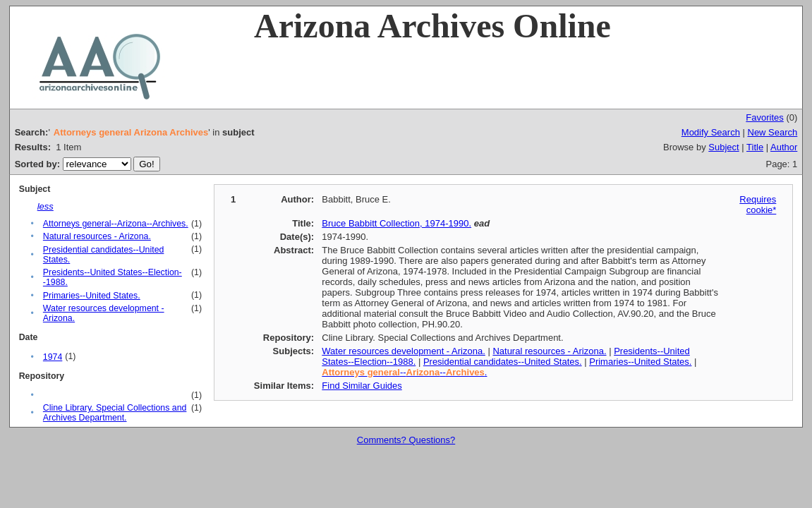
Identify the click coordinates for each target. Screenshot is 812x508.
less (46, 206)
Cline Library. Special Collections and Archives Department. (115, 413)
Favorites (764, 117)
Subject (723, 147)
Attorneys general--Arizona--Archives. (116, 224)
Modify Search (711, 132)
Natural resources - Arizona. (97, 236)
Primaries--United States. (92, 296)
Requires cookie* (758, 205)
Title (755, 147)
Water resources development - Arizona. (403, 351)
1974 (53, 357)
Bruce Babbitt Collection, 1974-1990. (396, 223)
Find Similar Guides (362, 386)
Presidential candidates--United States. (503, 362)
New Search (773, 132)
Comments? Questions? (406, 440)
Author (784, 147)
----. (404, 372)
